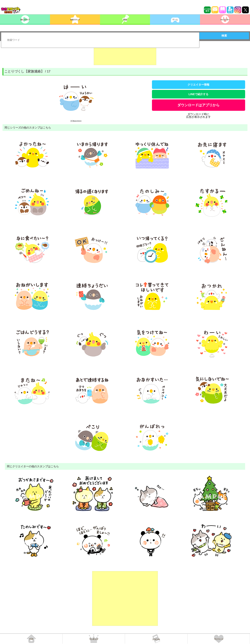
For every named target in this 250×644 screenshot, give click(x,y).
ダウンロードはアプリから (198, 105)
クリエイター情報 (198, 85)
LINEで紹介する (198, 94)
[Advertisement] (125, 55)
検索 (224, 36)
